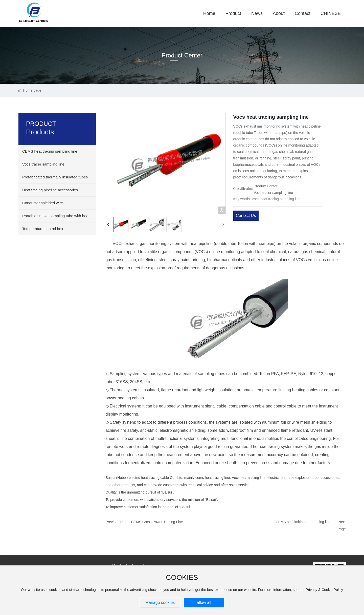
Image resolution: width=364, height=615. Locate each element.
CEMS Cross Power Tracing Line (157, 522)
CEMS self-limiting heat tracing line (303, 522)
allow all (204, 602)
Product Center (182, 55)
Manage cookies (160, 602)
